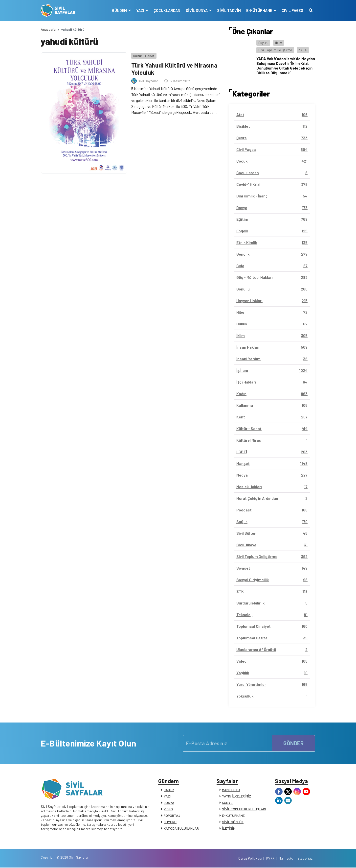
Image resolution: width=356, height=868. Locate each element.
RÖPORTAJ (172, 816)
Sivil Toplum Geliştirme (275, 50)
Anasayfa (48, 29)
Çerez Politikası (250, 859)
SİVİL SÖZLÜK (233, 822)
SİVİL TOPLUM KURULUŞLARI (244, 809)
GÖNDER (293, 743)
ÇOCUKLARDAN (167, 10)
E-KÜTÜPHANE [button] (259, 10)
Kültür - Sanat (144, 56)
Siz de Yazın (306, 859)
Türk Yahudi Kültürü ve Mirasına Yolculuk (174, 69)
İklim (279, 43)
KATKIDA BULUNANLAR (181, 829)
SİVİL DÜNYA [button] (197, 10)
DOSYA (169, 803)
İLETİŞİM (229, 829)
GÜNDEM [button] (120, 10)
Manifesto (286, 859)
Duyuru (263, 43)
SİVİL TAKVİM (229, 10)
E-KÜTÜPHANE (233, 816)
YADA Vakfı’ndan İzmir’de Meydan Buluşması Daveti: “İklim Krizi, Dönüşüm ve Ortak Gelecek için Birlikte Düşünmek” (286, 66)
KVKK (270, 859)
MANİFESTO (231, 790)
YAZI (167, 796)
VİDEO (168, 809)
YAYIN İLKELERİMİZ (236, 796)
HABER (169, 790)
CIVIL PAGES (292, 10)
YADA (303, 50)
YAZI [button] (141, 10)
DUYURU (170, 822)
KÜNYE (227, 803)
